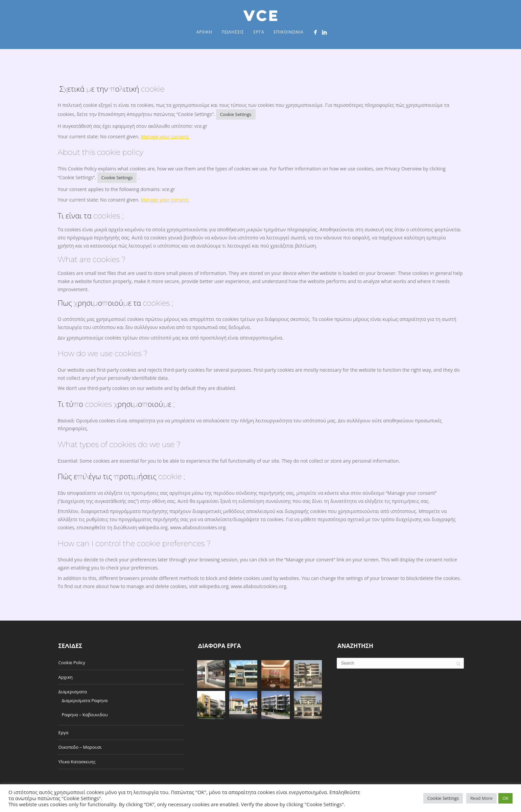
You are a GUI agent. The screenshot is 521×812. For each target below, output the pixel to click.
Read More (481, 798)
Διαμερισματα (73, 692)
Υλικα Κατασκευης (77, 762)
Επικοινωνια (288, 32)
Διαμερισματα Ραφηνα (85, 700)
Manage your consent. (165, 136)
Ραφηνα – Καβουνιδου (85, 715)
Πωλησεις (233, 32)
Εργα (259, 32)
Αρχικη (204, 32)
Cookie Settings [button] (236, 114)
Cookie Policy (72, 663)
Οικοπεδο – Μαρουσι (80, 747)
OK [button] (505, 798)
